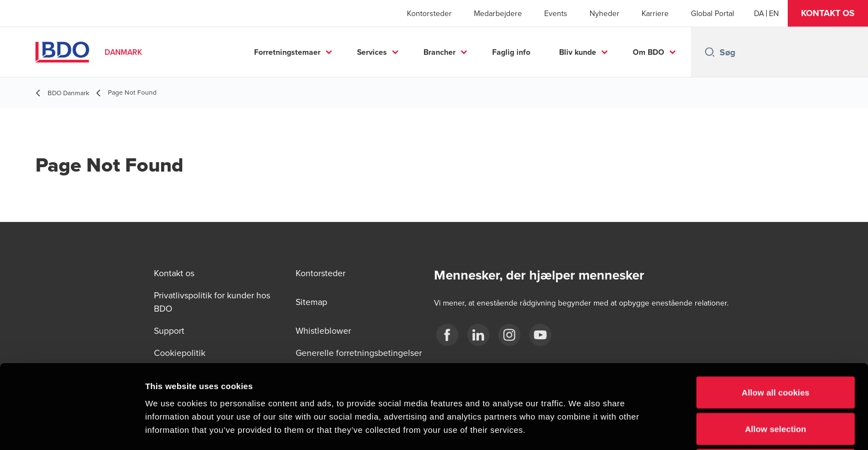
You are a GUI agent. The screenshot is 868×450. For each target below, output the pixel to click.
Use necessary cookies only (776, 386)
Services (372, 52)
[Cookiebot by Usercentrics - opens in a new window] (72, 428)
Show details (581, 428)
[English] (774, 13)
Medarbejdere (498, 13)
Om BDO (649, 52)
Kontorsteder (429, 13)
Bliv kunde (578, 52)
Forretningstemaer (287, 52)
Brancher (440, 52)
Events (556, 13)
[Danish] (759, 13)
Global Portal (712, 13)
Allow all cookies (776, 314)
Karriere (655, 13)
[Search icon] (710, 52)
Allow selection (776, 350)
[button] (828, 13)
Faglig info (511, 52)
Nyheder (604, 13)
